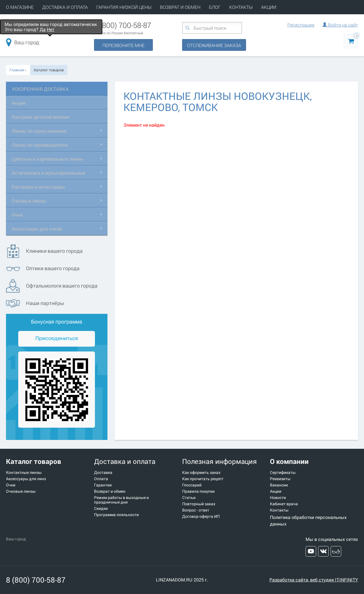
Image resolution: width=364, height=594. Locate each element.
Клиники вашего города (44, 251)
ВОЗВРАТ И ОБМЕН (180, 7)
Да (43, 29)
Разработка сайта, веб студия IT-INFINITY (314, 580)
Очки (18, 215)
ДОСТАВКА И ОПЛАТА (65, 7)
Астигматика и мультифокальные (52, 173)
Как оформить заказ (201, 472)
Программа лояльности (116, 515)
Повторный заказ (199, 504)
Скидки (101, 508)
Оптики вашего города (43, 269)
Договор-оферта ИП (201, 516)
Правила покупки (198, 491)
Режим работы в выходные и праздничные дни (121, 500)
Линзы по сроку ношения (42, 131)
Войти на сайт (340, 25)
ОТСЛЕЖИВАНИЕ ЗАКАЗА (214, 45)
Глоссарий (192, 485)
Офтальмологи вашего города (52, 286)
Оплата (101, 479)
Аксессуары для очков (39, 229)
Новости (278, 498)
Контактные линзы (24, 472)
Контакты (279, 510)
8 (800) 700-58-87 (123, 25)
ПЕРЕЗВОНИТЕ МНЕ (123, 45)
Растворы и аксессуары (41, 187)
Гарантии (103, 485)
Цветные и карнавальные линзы (51, 159)
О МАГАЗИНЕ (20, 7)
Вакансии (279, 485)
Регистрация (301, 25)
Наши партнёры (35, 303)
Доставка (103, 472)
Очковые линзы (31, 201)
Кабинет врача (284, 504)
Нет (51, 29)
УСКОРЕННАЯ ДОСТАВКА (43, 89)
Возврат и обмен (110, 491)
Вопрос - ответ (196, 510)
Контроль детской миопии (43, 117)
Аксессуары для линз (26, 479)
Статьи (189, 498)
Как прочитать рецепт (203, 479)
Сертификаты (283, 472)
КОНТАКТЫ (241, 7)
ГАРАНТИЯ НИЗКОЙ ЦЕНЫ (124, 7)
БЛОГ (215, 7)
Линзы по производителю (43, 145)
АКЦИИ (269, 7)
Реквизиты (280, 479)
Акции (19, 103)
